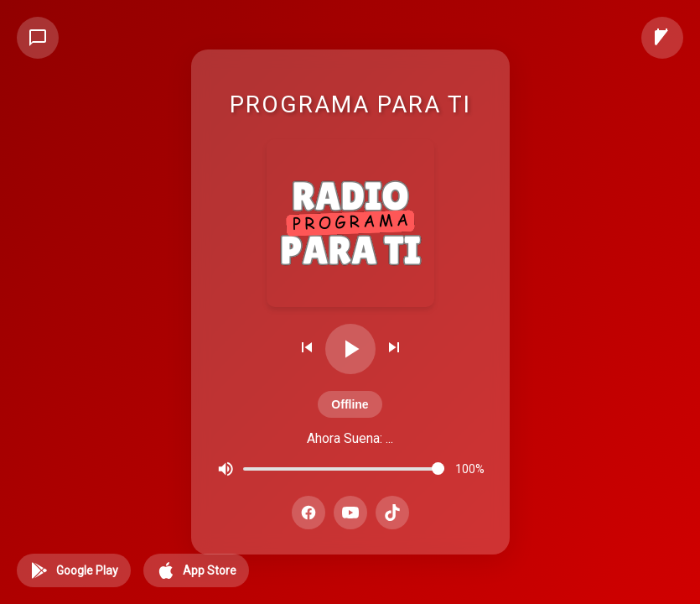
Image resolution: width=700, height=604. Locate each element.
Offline (350, 404)
